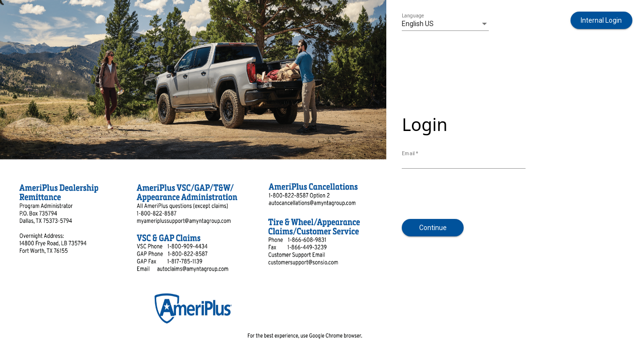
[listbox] (445, 24)
